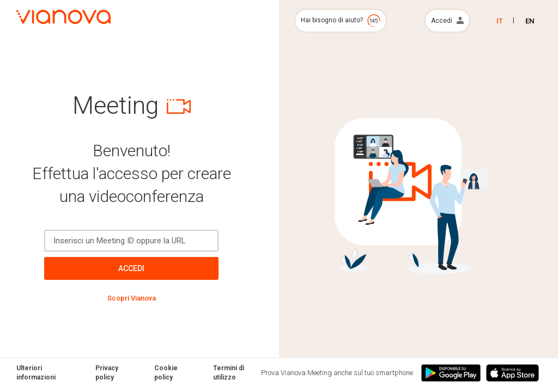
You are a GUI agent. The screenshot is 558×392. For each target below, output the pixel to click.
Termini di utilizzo (229, 373)
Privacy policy (107, 373)
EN (530, 21)
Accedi (131, 268)
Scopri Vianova (132, 298)
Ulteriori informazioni (36, 373)
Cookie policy (166, 373)
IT (500, 21)
